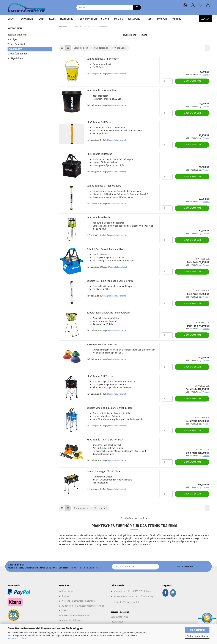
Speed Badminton (87, 19)
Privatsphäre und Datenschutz (77, 615)
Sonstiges (12, 39)
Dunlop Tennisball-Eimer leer (103, 59)
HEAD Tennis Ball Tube (99, 122)
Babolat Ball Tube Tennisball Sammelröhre (110, 281)
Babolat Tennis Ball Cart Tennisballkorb (108, 313)
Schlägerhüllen (15, 58)
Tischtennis (66, 19)
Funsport (163, 19)
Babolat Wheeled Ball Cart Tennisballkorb (109, 408)
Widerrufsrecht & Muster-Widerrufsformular (83, 606)
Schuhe (105, 19)
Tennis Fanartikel (16, 44)
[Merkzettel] (200, 5)
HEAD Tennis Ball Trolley (100, 376)
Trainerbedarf (15, 49)
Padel (52, 19)
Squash (12, 19)
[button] (185, 5)
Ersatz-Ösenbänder (17, 54)
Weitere (177, 19)
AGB (64, 611)
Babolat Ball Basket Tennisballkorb (106, 249)
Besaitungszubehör (17, 35)
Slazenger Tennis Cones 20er (102, 344)
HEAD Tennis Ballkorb (98, 217)
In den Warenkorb (192, 81)
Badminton (27, 19)
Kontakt (66, 596)
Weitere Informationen (197, 636)
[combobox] (82, 48)
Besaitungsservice (120, 617)
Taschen (118, 19)
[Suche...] (137, 8)
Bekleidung (134, 19)
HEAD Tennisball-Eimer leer (102, 90)
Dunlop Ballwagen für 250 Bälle (104, 471)
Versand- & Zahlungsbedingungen (78, 601)
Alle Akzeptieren (197, 630)
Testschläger (117, 622)
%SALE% (205, 19)
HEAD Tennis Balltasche (99, 154)
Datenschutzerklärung (17, 638)
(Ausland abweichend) (116, 74)
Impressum (68, 591)
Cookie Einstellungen (72, 620)
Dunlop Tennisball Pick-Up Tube (104, 186)
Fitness (149, 19)
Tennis (41, 19)
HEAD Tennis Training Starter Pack (105, 440)
